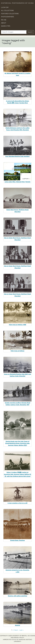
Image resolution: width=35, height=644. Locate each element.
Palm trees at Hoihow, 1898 (18, 325)
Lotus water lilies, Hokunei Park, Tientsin (17, 182)
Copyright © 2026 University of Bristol (13, 636)
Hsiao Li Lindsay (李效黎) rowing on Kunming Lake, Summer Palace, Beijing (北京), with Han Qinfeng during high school (18, 474)
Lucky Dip (5, 7)
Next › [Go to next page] (16, 630)
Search (30, 32)
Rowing (17, 625)
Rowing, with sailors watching (17, 596)
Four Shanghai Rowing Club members (17, 156)
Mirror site (7, 640)
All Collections (7, 11)
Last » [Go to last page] (22, 630)
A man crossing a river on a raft (17, 503)
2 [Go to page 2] (13, 630)
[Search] (14, 32)
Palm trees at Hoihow (17, 351)
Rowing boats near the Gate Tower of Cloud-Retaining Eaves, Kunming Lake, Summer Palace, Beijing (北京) (17, 443)
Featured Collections (10, 14)
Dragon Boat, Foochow (18, 540)
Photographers (8, 17)
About (4, 23)
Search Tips (6, 26)
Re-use (4, 20)
